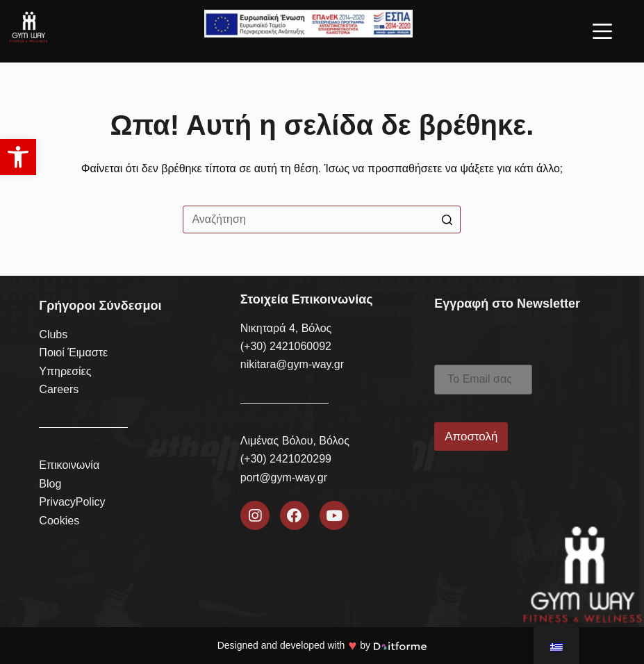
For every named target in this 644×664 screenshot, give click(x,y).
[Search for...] (322, 219)
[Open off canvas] (602, 31)
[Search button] (447, 219)
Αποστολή (471, 437)
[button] (18, 157)
